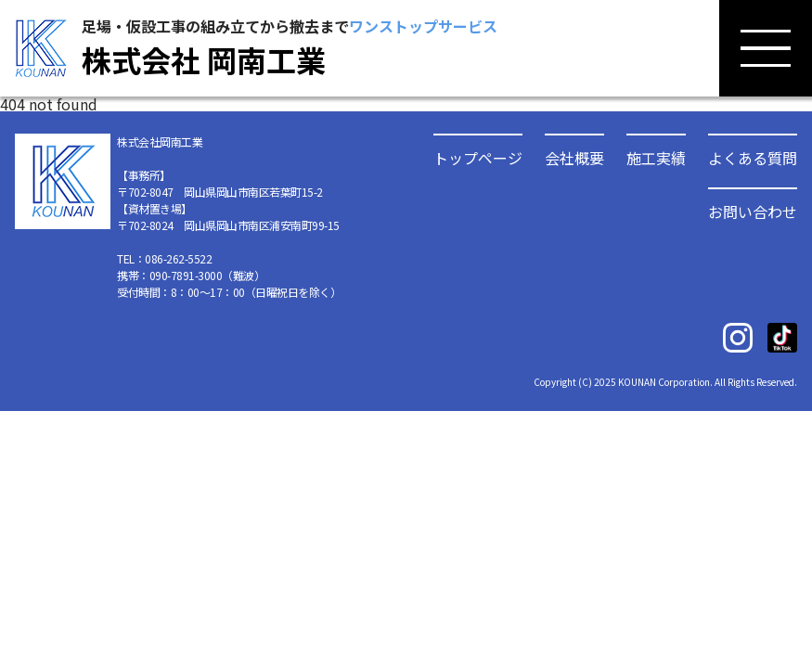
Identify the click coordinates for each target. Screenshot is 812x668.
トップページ (478, 156)
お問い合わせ (753, 210)
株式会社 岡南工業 (204, 59)
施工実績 (656, 156)
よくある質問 (753, 156)
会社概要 (574, 156)
